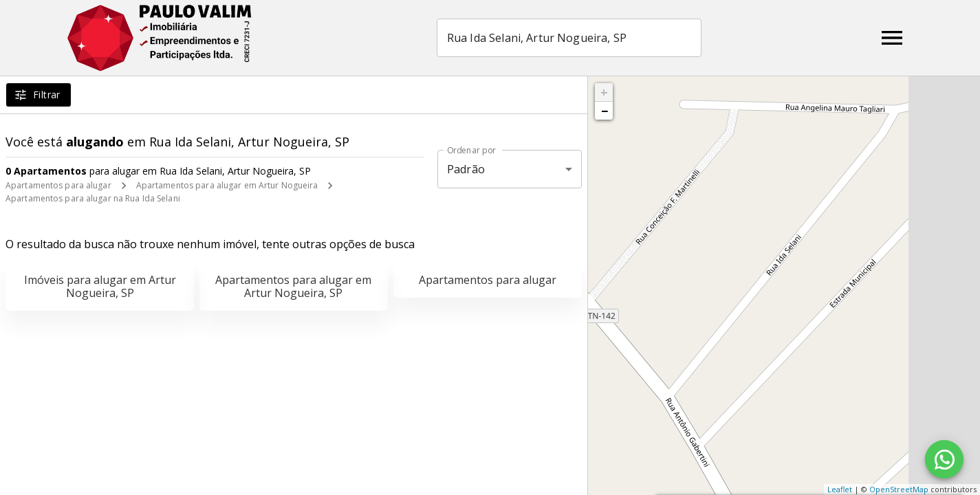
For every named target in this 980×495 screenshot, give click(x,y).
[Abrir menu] (892, 38)
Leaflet (840, 489)
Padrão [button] (466, 169)
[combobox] (569, 38)
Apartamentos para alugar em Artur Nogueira (227, 185)
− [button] (605, 111)
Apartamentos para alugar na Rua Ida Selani (93, 198)
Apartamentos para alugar (58, 185)
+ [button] (604, 92)
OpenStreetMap (899, 489)
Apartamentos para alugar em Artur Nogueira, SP (293, 286)
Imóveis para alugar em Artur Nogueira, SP (100, 286)
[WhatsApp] (944, 459)
